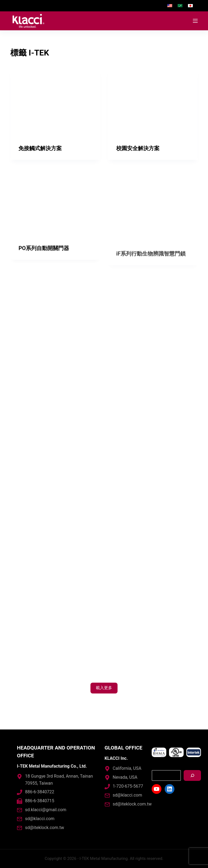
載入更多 (104, 688)
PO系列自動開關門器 (44, 258)
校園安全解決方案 (138, 148)
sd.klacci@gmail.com (45, 810)
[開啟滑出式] (195, 21)
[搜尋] (192, 775)
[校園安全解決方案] (153, 103)
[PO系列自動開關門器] (55, 212)
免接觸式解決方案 (40, 148)
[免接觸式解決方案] (55, 103)
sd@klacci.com (40, 819)
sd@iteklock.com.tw (44, 828)
